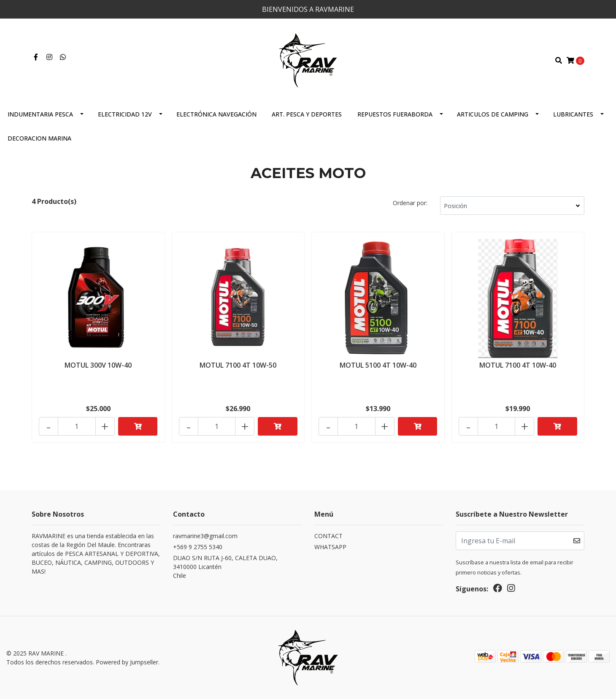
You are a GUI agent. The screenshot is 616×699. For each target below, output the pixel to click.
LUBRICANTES (573, 114)
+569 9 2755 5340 (198, 547)
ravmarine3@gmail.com (205, 536)
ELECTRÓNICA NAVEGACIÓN (216, 114)
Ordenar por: (410, 203)
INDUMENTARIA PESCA (40, 114)
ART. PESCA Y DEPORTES (307, 114)
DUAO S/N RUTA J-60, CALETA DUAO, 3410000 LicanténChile (225, 567)
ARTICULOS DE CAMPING (493, 114)
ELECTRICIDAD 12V (125, 114)
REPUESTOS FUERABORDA (395, 114)
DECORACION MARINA (39, 138)
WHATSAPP (330, 547)
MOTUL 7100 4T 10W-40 (518, 365)
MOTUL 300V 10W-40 (98, 365)
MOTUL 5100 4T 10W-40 (378, 365)
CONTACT (328, 536)
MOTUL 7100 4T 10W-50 (238, 365)
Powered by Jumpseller (127, 662)
